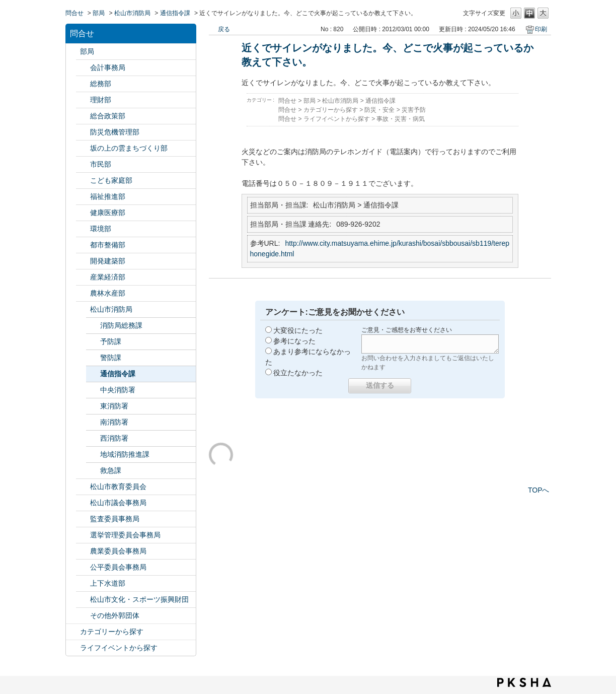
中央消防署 (118, 390)
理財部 (101, 100)
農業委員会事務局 (118, 551)
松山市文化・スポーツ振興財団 (139, 599)
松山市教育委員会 (118, 487)
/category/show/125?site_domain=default (83, 84)
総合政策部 (108, 116)
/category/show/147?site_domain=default (83, 551)
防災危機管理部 (115, 132)
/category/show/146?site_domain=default (83, 519)
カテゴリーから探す (112, 632)
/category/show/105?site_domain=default (73, 648)
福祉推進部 (108, 196)
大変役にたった (298, 330)
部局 (99, 13)
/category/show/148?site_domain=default (83, 535)
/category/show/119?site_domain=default (73, 52)
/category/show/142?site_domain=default (83, 487)
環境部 (101, 229)
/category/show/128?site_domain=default (83, 164)
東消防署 (114, 406)
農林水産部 (108, 293)
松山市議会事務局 (118, 503)
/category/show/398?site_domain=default (83, 148)
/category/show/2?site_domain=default (73, 632)
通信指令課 (175, 13)
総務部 (101, 84)
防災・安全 (379, 110)
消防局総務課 (121, 325)
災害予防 (414, 110)
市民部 (101, 164)
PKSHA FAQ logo (524, 682)
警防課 (111, 358)
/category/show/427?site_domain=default (83, 293)
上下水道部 (108, 583)
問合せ (74, 13)
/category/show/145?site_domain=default (83, 567)
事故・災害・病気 (401, 119)
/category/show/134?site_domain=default (83, 600)
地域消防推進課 (125, 454)
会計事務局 (108, 67)
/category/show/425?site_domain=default (83, 261)
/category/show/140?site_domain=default (83, 309)
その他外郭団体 (115, 615)
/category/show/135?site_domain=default (83, 245)
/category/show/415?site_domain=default (83, 181)
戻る (224, 29)
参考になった (294, 341)
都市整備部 (108, 245)
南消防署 (114, 422)
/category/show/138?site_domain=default (83, 277)
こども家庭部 (111, 180)
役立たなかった (298, 373)
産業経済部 (108, 277)
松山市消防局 (132, 13)
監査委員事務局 (115, 519)
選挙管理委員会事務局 (125, 535)
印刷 (541, 29)
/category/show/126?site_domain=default (83, 116)
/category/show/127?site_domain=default (83, 100)
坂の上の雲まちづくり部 (129, 148)
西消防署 (114, 438)
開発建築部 (108, 261)
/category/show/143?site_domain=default (83, 503)
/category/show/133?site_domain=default (83, 229)
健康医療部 (108, 213)
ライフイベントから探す (119, 648)
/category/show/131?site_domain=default (83, 616)
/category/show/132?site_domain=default (83, 213)
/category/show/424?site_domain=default (83, 132)
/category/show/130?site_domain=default (83, 197)
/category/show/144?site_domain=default (83, 583)
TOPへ (539, 490)
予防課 (111, 341)
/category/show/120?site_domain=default (83, 68)
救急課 (111, 470)
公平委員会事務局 (118, 567)
